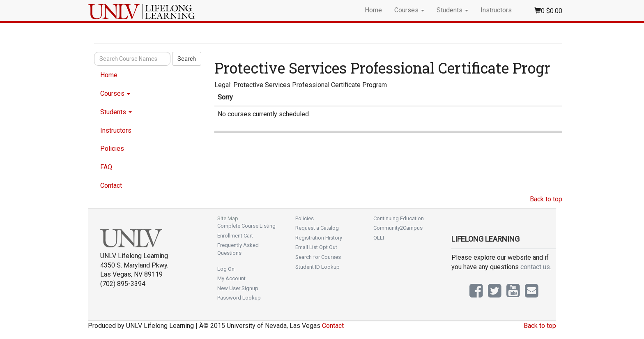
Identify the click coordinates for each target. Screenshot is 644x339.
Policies (112, 149)
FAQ (106, 167)
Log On (226, 269)
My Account (231, 278)
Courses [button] (409, 10)
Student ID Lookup (317, 267)
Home (373, 10)
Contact (111, 186)
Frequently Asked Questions (238, 249)
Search (187, 59)
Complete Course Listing (246, 226)
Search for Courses (318, 257)
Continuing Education (399, 218)
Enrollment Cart (235, 236)
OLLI (379, 238)
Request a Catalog (317, 228)
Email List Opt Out (316, 247)
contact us (535, 267)
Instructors (496, 10)
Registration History (319, 238)
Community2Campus (398, 228)
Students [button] (452, 10)
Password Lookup (239, 298)
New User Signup (238, 288)
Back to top (546, 199)
